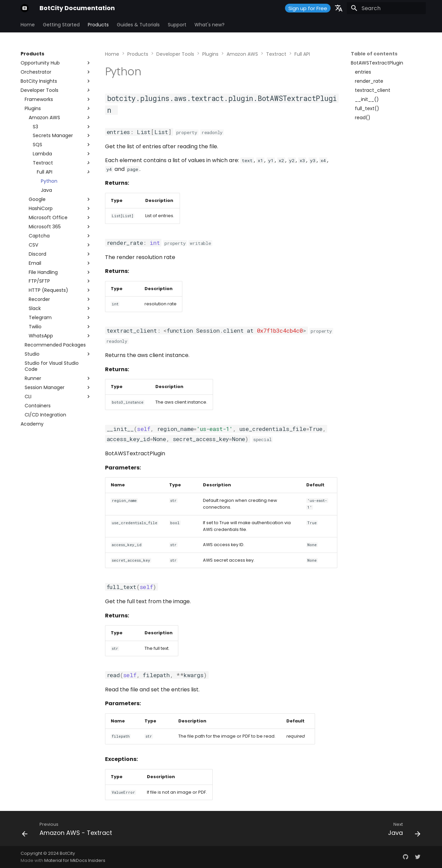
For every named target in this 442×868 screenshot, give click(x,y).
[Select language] (339, 8)
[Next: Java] (402, 831)
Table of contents (374, 54)
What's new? (210, 25)
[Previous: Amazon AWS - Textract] (69, 831)
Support (177, 25)
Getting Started (61, 25)
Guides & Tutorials (138, 25)
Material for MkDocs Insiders (75, 860)
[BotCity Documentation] (25, 8)
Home (28, 25)
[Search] (386, 8)
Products (98, 25)
